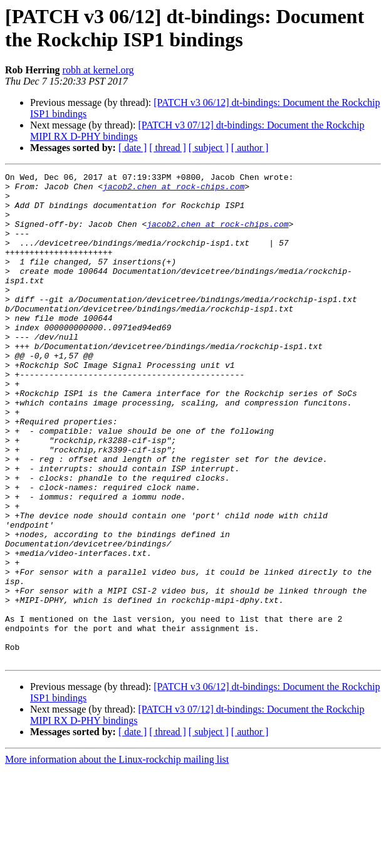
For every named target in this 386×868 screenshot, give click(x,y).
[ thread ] (168, 148)
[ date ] (133, 148)
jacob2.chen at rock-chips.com (174, 190)
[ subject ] (209, 148)
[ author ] (250, 148)
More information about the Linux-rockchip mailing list (117, 857)
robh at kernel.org (98, 70)
